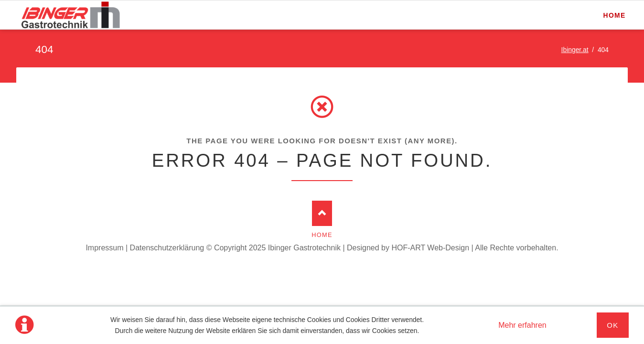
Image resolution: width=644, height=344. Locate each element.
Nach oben (322, 213)
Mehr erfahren (522, 325)
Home (322, 235)
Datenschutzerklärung (167, 248)
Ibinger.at (575, 50)
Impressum (104, 248)
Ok (613, 325)
